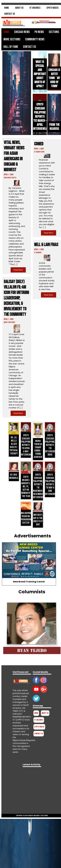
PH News (39, 32)
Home (7, 8)
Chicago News (22, 32)
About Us (19, 8)
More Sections (12, 39)
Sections (54, 32)
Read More (18, 270)
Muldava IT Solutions (41, 816)
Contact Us (10, 14)
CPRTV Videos (52, 8)
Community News (35, 39)
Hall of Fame (11, 47)
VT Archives (35, 8)
